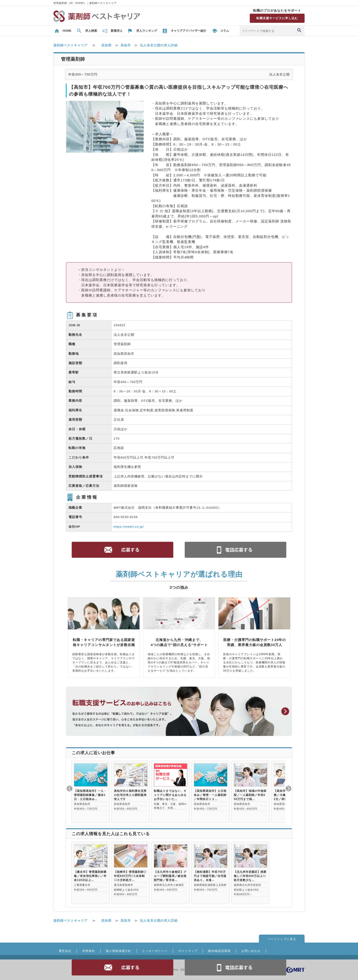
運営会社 (65, 951)
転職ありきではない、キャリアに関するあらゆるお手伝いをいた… (170, 795)
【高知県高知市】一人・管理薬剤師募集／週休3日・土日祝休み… (90, 795)
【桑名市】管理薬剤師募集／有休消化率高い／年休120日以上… (90, 876)
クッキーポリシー (155, 951)
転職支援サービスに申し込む (277, 18)
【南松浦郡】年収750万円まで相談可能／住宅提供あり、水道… (210, 876)
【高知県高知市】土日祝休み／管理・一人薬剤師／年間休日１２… (210, 795)
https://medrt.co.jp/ (129, 527)
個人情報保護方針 (118, 951)
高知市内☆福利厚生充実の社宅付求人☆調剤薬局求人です (130, 795)
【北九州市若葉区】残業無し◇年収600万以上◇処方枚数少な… (250, 876)
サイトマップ (188, 951)
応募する (123, 967)
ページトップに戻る (282, 939)
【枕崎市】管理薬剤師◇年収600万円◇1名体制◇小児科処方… (130, 876)
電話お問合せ (236, 967)
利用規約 (89, 951)
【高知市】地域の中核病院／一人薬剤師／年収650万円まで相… (250, 795)
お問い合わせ (251, 951)
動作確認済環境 (219, 951)
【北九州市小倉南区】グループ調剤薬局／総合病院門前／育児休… (170, 876)
